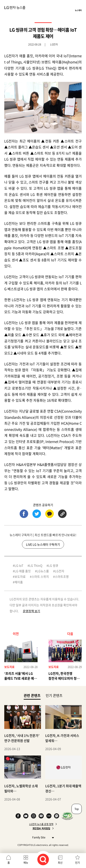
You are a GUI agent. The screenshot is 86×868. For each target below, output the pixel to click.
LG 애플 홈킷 (23, 571)
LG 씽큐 (53, 565)
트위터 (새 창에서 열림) (37, 514)
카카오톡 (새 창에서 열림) (50, 514)
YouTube (26, 816)
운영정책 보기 (31, 611)
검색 (43, 859)
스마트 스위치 (40, 576)
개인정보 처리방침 (41, 828)
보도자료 (20, 576)
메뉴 (26, 863)
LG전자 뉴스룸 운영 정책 (41, 824)
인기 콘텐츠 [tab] (54, 695)
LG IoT (19, 565)
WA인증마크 (67, 816)
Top (77, 809)
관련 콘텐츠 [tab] (32, 695)
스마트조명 (62, 576)
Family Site (42, 837)
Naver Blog (41, 816)
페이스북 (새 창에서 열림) (24, 514)
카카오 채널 (57, 816)
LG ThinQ (36, 565)
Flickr (49, 816)
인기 (77, 863)
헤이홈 (19, 582)
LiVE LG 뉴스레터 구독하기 (43, 544)
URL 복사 (62, 514)
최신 (60, 863)
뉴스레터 (78, 10)
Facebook (18, 816)
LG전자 (60, 571)
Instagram (34, 816)
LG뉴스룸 (43, 571)
